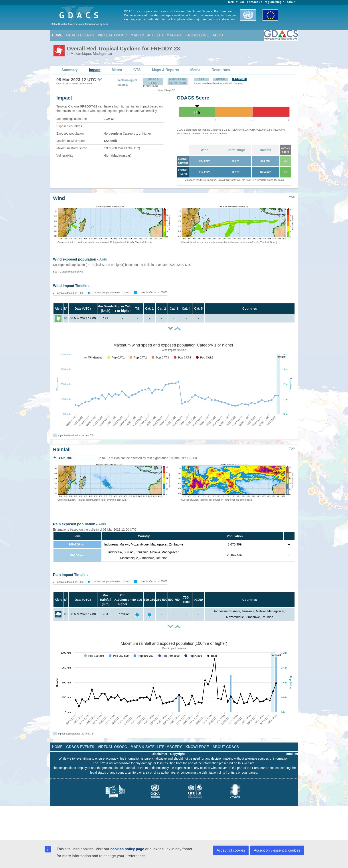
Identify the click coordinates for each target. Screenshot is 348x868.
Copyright (178, 754)
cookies (292, 754)
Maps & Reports (166, 70)
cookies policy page (127, 849)
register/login (274, 2)
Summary (70, 70)
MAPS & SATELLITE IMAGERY (156, 35)
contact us (255, 2)
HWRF (220, 80)
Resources (221, 70)
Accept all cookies (231, 850)
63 (66, 318)
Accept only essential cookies (277, 850)
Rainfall (266, 150)
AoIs (103, 259)
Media (195, 70)
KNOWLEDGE (197, 35)
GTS (137, 70)
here (225, 133)
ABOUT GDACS (226, 747)
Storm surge (236, 150)
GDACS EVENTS (80, 35)
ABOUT (219, 35)
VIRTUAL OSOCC (112, 35)
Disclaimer (159, 754)
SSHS (80, 272)
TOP (292, 197)
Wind (205, 150)
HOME (57, 35)
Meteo (117, 70)
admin (291, 2)
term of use (236, 2)
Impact (95, 70)
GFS (202, 80)
